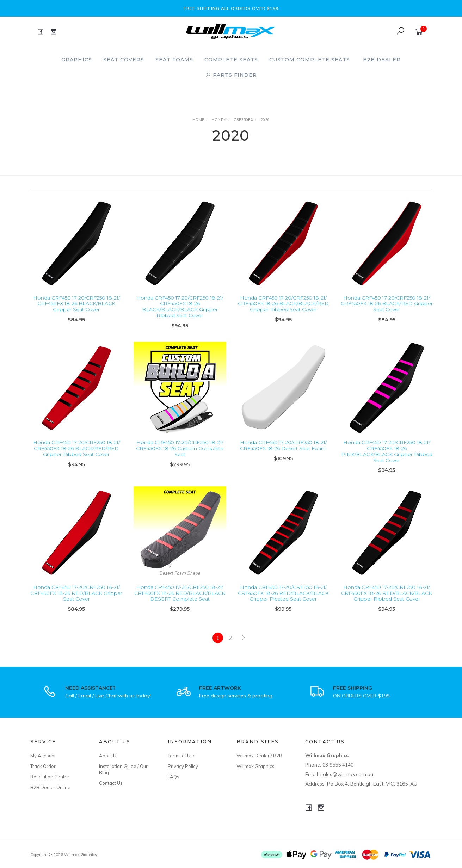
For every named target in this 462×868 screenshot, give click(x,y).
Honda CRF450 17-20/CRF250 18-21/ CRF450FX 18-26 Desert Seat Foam (283, 454)
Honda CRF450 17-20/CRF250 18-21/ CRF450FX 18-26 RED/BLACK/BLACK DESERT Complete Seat (180, 601)
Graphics (77, 60)
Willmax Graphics (255, 766)
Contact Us (111, 783)
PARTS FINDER (231, 75)
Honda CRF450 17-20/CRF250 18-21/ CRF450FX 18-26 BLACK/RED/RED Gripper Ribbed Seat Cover (76, 457)
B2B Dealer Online (50, 787)
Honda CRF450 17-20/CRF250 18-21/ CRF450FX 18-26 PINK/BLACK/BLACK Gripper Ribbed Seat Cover (387, 460)
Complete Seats (231, 60)
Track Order (43, 766)
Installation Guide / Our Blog (123, 769)
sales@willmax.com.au (347, 774)
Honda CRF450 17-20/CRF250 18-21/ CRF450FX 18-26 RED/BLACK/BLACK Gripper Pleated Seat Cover (283, 601)
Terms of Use (182, 756)
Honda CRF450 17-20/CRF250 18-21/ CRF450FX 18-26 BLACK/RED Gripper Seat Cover (387, 304)
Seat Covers (124, 60)
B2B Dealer (382, 60)
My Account (43, 756)
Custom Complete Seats (310, 60)
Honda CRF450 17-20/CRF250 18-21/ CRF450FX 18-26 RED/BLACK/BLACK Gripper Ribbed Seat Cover (387, 601)
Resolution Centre (50, 777)
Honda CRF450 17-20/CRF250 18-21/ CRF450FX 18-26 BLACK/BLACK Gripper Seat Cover (76, 304)
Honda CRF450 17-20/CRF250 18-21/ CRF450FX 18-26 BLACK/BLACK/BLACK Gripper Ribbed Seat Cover (180, 307)
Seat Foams (174, 60)
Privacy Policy (183, 766)
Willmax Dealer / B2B (259, 756)
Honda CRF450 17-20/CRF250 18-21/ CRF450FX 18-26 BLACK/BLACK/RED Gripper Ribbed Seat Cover (283, 304)
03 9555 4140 (338, 765)
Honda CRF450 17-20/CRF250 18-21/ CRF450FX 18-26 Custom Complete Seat (180, 457)
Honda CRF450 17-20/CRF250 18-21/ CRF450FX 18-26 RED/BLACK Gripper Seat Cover (76, 601)
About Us (109, 756)
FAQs (174, 777)
